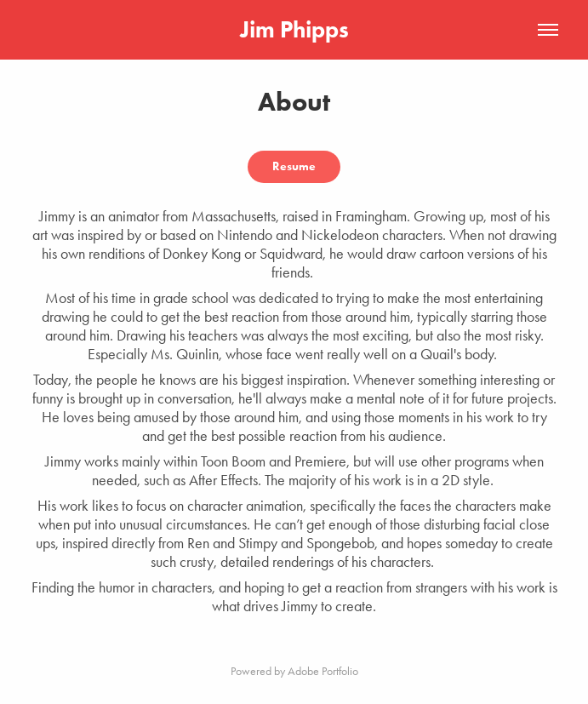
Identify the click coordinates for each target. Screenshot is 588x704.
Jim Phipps (294, 29)
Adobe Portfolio (323, 671)
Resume (294, 166)
